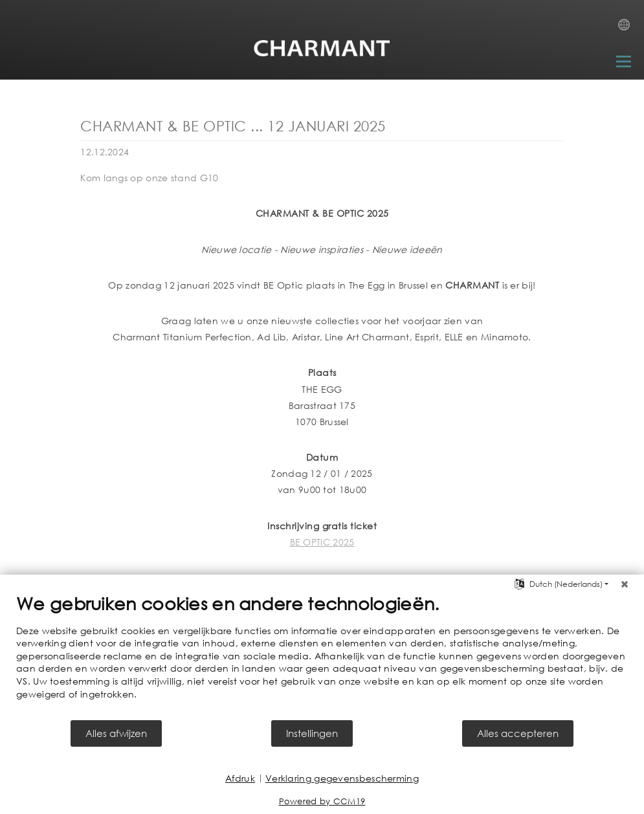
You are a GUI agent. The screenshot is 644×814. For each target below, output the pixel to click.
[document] (322, 656)
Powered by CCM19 (322, 801)
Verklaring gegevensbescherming (342, 778)
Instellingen (312, 733)
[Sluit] (625, 584)
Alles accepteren (518, 733)
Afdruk (240, 778)
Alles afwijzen (116, 733)
